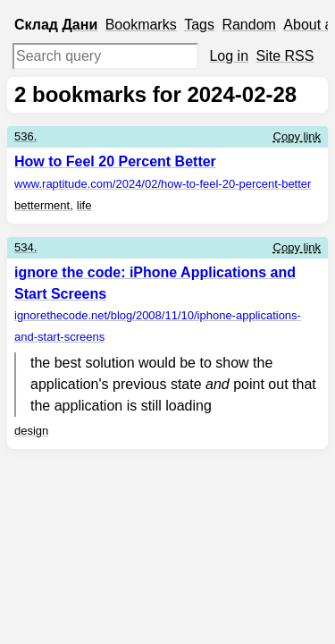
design (31, 431)
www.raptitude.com (163, 184)
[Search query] (105, 56)
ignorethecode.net (158, 326)
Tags (199, 25)
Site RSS (285, 56)
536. (25, 136)
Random (248, 25)
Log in (229, 56)
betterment (42, 205)
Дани (80, 25)
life (84, 205)
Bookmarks (141, 25)
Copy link (297, 136)
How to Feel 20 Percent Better (115, 161)
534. (25, 247)
